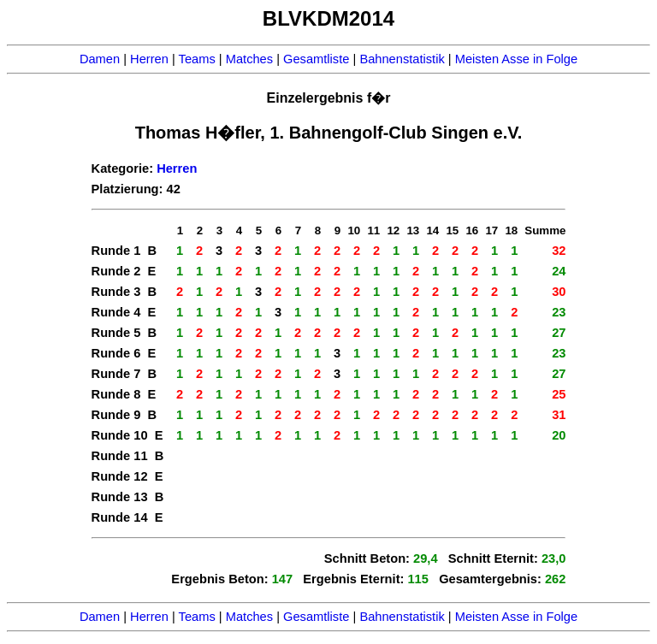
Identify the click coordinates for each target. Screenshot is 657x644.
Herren (149, 59)
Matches (249, 59)
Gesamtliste (316, 59)
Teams (197, 59)
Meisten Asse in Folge (516, 59)
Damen (100, 59)
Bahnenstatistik (402, 59)
